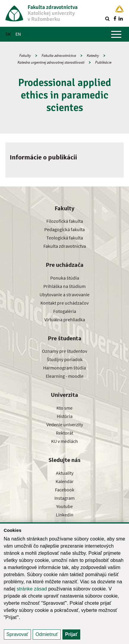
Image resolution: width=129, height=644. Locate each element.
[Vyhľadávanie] (107, 18)
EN (18, 34)
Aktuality (65, 473)
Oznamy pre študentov (64, 351)
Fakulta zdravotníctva (59, 55)
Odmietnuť (47, 634)
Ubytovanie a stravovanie (64, 294)
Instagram (64, 498)
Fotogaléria (65, 311)
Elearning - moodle (65, 376)
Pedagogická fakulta (64, 229)
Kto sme (64, 408)
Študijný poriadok (65, 359)
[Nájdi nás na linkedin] (121, 18)
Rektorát (64, 433)
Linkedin (65, 515)
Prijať (71, 634)
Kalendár (65, 481)
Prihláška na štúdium (64, 286)
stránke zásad (32, 589)
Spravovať (18, 634)
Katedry (93, 55)
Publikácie (103, 62)
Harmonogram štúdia (64, 368)
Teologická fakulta (65, 238)
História (65, 416)
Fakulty (25, 55)
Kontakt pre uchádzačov (64, 303)
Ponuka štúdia (65, 278)
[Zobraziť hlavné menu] (116, 34)
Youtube (64, 506)
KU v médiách (64, 441)
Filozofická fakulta (65, 221)
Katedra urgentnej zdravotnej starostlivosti (51, 62)
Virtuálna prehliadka (65, 319)
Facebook (65, 490)
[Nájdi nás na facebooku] (115, 18)
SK (8, 34)
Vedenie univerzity (65, 424)
